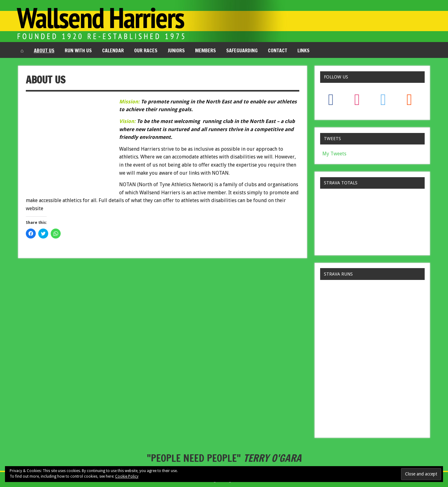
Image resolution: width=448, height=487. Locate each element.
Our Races (146, 50)
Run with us (78, 50)
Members (205, 50)
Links (303, 50)
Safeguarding (242, 50)
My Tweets (334, 154)
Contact (278, 50)
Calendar (113, 50)
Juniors (176, 50)
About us (44, 50)
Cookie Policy (127, 476)
